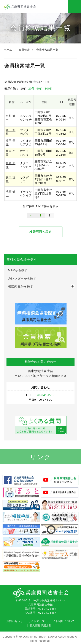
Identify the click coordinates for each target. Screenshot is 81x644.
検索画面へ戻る (40, 232)
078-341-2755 (63, 6)
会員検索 (24, 50)
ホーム (8, 50)
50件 (40, 89)
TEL (61, 102)
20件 (32, 89)
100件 (49, 89)
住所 (44, 102)
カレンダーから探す (22, 278)
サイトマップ (37, 621)
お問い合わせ (14, 621)
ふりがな (26, 102)
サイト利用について (62, 621)
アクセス (52, 6)
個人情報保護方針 (40, 625)
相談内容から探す (21, 286)
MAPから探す (18, 270)
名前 (12, 102)
